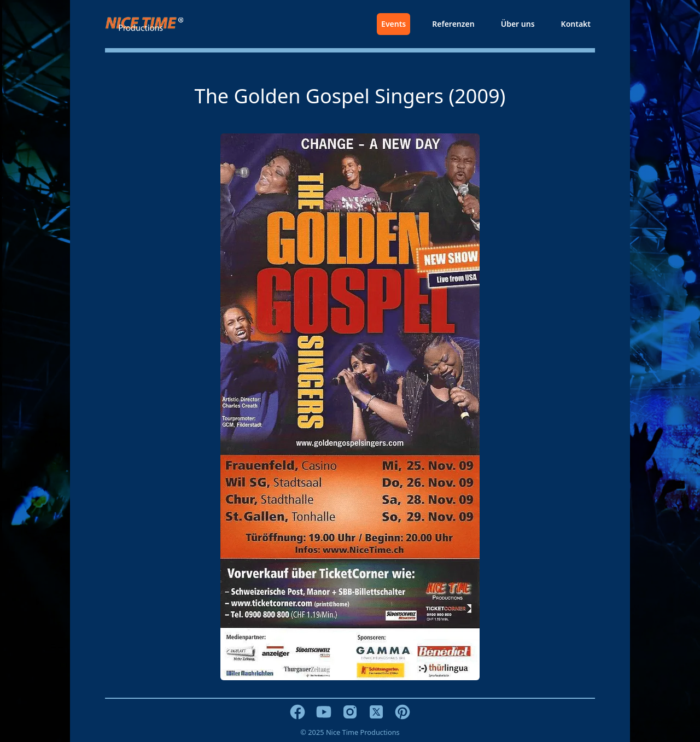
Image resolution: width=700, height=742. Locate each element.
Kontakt (576, 24)
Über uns (518, 24)
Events (393, 24)
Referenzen (453, 24)
